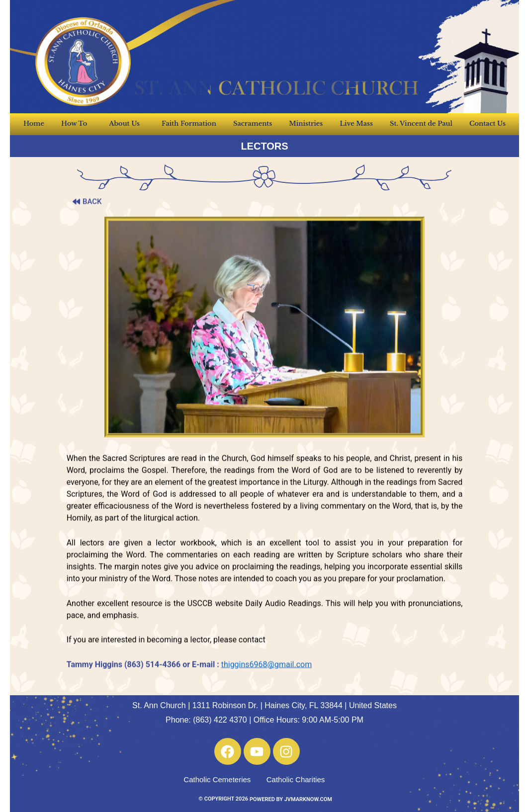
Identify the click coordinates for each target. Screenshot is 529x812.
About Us (127, 124)
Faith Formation (189, 123)
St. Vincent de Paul (421, 123)
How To (77, 124)
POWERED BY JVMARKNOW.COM (291, 799)
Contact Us (487, 123)
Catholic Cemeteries (217, 779)
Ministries (306, 123)
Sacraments (253, 123)
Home (34, 123)
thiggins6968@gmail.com (266, 690)
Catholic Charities (296, 779)
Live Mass (356, 123)
